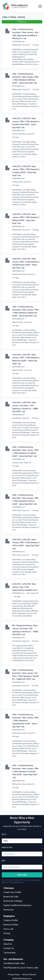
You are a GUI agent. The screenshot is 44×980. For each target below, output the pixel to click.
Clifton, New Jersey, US (21, 510)
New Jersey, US (33, 593)
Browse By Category (13, 901)
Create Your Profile (12, 892)
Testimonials (10, 953)
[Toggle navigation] (40, 6)
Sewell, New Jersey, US (21, 418)
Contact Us (9, 948)
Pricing (7, 933)
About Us (8, 944)
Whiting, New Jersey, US (21, 45)
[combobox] (22, 841)
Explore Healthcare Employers (18, 905)
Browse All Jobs (11, 897)
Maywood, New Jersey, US (22, 322)
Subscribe (22, 875)
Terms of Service (14, 882)
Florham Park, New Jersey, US (23, 134)
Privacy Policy (14, 975)
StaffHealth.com (18, 42)
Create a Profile (11, 920)
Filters (22, 22)
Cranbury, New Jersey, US (22, 182)
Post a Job (8, 929)
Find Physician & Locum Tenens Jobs (21, 968)
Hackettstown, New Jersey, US (23, 274)
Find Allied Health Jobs (14, 963)
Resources (9, 910)
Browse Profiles (11, 925)
